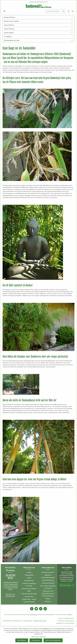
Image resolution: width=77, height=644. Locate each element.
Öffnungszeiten (29, 575)
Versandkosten (34, 615)
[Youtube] (36, 609)
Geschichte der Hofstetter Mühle (29, 590)
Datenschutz (35, 636)
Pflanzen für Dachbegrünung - (66, 621)
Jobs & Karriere (29, 597)
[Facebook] (32, 609)
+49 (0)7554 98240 (10, 577)
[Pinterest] (41, 609)
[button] (72, 18)
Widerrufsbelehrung (48, 581)
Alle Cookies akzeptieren (53, 640)
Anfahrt (29, 578)
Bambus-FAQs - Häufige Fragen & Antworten (29, 601)
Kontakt (29, 573)
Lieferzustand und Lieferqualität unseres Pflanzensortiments (48, 594)
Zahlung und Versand (48, 573)
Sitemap (48, 599)
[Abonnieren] (73, 585)
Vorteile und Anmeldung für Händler (29, 585)
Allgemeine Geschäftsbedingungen (48, 577)
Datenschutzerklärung (48, 583)
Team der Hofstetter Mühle (29, 594)
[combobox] (53, 11)
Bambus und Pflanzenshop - (67, 619)
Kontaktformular (10, 596)
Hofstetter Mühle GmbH (40, 621)
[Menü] (5, 11)
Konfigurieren (36, 640)
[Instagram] (45, 609)
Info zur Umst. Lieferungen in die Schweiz (48, 587)
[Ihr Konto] (68, 11)
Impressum (48, 602)
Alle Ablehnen (22, 640)
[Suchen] (63, 11)
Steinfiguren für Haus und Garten (65, 623)
